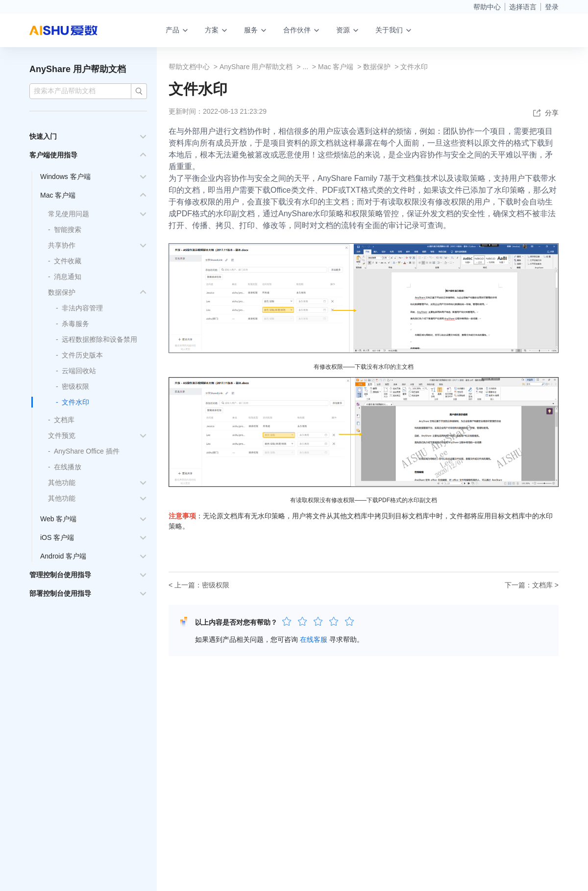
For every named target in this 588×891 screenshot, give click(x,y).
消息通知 (68, 277)
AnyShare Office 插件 (87, 451)
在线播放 (68, 467)
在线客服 (314, 639)
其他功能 (62, 483)
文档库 (64, 420)
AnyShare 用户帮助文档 (78, 69)
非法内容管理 (82, 308)
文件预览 (62, 435)
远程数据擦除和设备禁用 (99, 339)
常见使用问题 (69, 214)
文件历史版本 (82, 355)
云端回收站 (79, 371)
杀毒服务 (75, 324)
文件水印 (75, 402)
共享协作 (62, 245)
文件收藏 (68, 261)
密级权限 (75, 386)
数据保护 (62, 292)
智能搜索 (68, 229)
